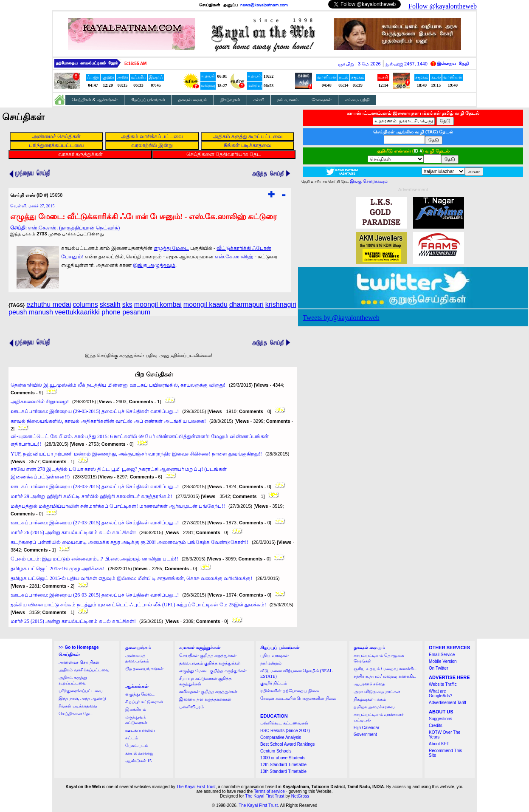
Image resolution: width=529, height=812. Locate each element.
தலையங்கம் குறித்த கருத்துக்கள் (210, 663)
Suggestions (440, 719)
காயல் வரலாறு (139, 753)
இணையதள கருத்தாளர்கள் (205, 699)
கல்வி (259, 100)
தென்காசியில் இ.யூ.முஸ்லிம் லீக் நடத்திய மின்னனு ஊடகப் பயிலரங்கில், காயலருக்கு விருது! (118, 385)
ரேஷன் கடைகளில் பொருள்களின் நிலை (298, 698)
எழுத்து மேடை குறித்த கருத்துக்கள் (213, 671)
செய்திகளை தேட (76, 714)
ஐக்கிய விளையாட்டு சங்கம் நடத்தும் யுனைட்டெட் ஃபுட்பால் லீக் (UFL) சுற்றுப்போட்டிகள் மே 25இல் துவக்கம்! (138, 605)
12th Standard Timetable (283, 765)
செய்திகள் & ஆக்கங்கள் (95, 100)
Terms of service (269, 791)
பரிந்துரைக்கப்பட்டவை (81, 691)
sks (127, 304)
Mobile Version (443, 661)
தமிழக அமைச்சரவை (374, 707)
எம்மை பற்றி (357, 100)
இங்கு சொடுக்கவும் (369, 181)
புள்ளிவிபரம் (191, 707)
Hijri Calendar (367, 728)
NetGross (300, 796)
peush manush (31, 312)
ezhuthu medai (49, 304)
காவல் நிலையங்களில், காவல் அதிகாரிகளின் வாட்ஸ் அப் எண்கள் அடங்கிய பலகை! (108, 421)
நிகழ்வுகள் (230, 100)
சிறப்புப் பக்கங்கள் (148, 100)
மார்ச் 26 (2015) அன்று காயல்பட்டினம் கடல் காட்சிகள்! (73, 532)
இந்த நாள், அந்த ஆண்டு (82, 698)
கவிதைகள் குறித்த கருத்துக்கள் (208, 692)
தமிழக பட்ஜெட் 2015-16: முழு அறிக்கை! (58, 569)
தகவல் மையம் (193, 100)
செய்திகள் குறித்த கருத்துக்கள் (208, 655)
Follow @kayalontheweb (443, 6)
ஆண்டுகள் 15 (139, 761)
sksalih (110, 304)
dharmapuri (246, 304)
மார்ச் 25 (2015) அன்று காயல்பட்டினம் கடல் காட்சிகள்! (73, 621)
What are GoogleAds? (440, 693)
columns (85, 304)
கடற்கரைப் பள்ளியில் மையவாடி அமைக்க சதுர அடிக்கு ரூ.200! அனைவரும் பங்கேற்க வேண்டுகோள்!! (129, 542)
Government (365, 734)
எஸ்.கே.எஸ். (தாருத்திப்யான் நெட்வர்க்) (74, 228)
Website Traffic (443, 684)
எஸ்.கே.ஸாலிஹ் (234, 257)
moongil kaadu (205, 304)
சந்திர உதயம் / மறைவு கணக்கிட (385, 676)
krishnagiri (281, 304)
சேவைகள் (322, 100)
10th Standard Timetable (283, 771)
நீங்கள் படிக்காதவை (78, 706)
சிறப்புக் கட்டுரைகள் (144, 702)
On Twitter (438, 668)
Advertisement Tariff (447, 703)
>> (79, 647)
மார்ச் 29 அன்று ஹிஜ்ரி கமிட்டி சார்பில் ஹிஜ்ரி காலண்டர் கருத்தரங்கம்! (91, 496)
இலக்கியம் (136, 709)
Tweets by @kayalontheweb (341, 318)
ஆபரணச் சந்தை (370, 684)
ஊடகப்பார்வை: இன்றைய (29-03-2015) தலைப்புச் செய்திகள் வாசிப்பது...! (95, 411)
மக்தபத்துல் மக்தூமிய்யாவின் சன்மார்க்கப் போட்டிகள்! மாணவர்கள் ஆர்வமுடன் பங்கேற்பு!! (118, 506)
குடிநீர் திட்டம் (274, 683)
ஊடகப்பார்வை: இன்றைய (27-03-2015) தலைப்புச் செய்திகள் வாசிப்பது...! (95, 523)
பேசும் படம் (137, 746)
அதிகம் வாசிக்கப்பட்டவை (84, 670)
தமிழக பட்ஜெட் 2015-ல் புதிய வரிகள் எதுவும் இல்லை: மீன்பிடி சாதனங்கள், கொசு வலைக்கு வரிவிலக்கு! (131, 578)
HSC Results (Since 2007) (285, 731)
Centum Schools (276, 751)
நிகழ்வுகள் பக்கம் (370, 699)
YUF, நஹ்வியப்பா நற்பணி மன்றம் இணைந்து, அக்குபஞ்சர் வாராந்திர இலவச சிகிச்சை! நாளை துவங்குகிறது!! (136, 454)
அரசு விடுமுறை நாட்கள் (377, 692)
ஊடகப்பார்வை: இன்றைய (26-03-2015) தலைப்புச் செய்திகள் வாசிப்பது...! (95, 595)
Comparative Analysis (281, 737)
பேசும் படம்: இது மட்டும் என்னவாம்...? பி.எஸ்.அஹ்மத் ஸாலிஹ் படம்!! (94, 559)
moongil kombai (158, 304)
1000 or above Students (283, 758)
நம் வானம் (288, 100)
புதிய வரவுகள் (274, 655)
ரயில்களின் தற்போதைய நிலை (290, 691)
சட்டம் (132, 738)
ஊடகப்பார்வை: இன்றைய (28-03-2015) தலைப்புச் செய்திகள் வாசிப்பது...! (95, 487)
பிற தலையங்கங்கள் (145, 669)
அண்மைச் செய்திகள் (79, 662)
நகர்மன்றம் (271, 663)
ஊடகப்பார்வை (140, 730)
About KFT (439, 744)
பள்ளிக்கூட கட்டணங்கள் (284, 723)
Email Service (442, 655)
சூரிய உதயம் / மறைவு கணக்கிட (385, 669)
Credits (436, 726)
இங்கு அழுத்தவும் (154, 265)
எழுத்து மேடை (171, 248)
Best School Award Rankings (287, 744)
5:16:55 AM (135, 64)
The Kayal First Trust (196, 787)
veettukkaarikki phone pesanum (103, 312)
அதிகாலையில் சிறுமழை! (40, 402)
